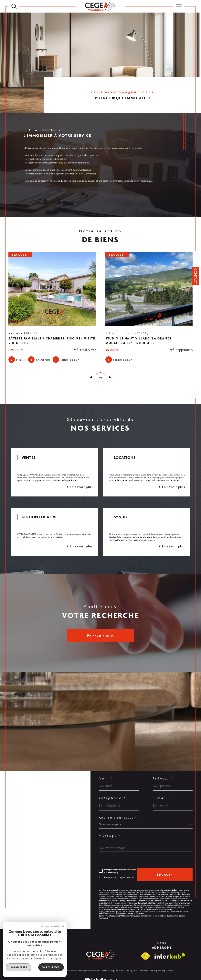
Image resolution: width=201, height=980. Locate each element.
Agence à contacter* (118, 818)
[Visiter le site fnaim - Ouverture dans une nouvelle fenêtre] (145, 956)
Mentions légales (123, 971)
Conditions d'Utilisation (167, 916)
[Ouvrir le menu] (179, 6)
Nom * (106, 778)
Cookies (169, 971)
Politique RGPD (157, 971)
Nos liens (144, 971)
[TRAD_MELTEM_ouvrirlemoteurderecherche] (14, 6)
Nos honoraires (93, 971)
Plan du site (108, 971)
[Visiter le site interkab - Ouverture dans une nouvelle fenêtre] (170, 956)
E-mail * (162, 798)
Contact (196, 276)
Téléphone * (112, 798)
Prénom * (163, 778)
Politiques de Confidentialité (141, 916)
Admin (135, 971)
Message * (110, 836)
